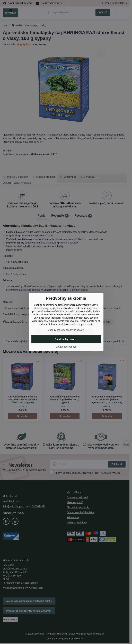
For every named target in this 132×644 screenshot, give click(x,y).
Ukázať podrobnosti (66, 347)
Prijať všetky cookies (66, 339)
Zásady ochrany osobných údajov (66, 330)
